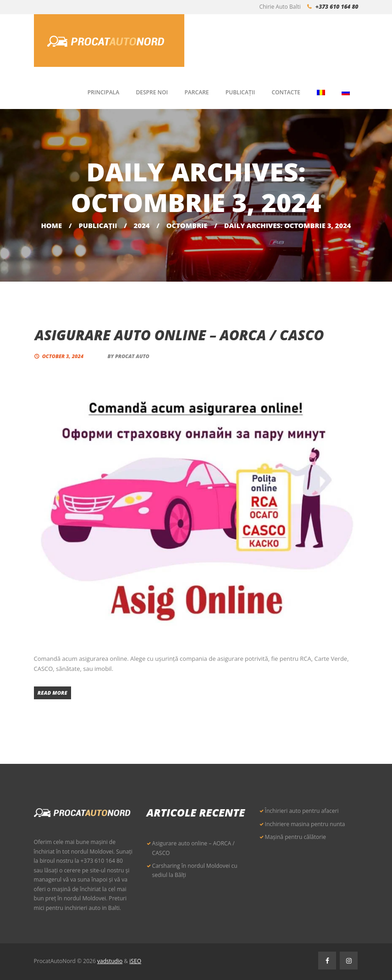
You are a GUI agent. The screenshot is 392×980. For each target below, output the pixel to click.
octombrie (187, 225)
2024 (142, 225)
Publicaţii (98, 225)
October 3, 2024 (63, 356)
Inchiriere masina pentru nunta (305, 824)
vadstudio (110, 961)
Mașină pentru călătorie (295, 837)
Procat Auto (132, 356)
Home (51, 225)
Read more (52, 693)
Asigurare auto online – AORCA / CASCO (179, 335)
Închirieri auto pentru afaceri (302, 811)
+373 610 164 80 (337, 7)
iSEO (135, 961)
